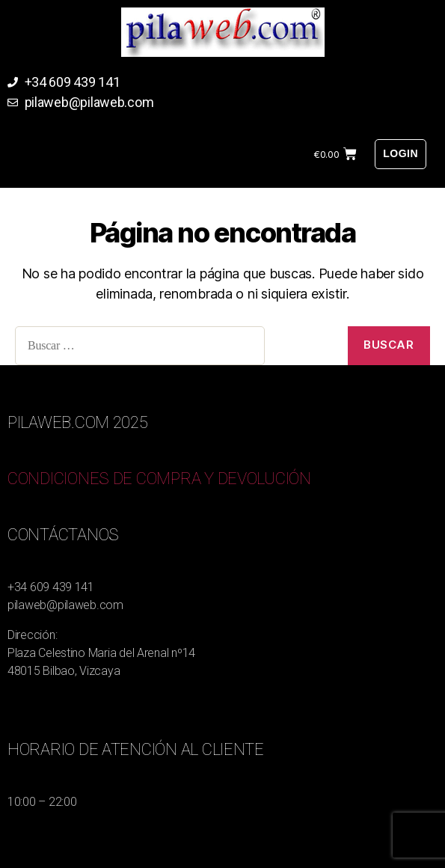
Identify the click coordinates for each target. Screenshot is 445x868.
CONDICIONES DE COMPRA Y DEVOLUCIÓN (159, 479)
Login (400, 153)
